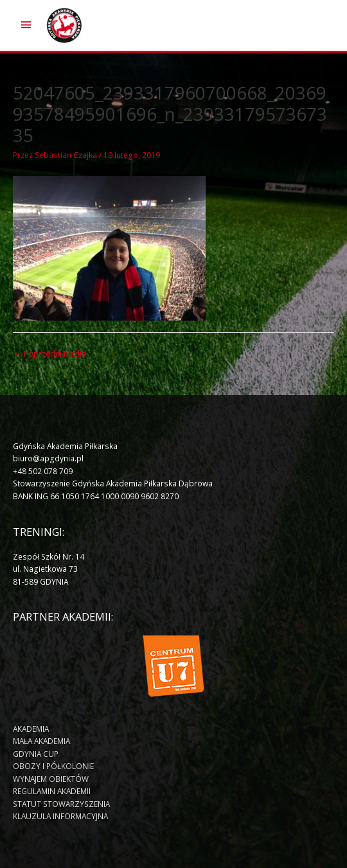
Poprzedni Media (50, 353)
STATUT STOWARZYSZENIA (61, 804)
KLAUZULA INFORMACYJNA (60, 816)
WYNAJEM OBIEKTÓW (51, 779)
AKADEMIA (31, 729)
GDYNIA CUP (36, 754)
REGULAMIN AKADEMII (52, 791)
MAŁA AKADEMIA (41, 741)
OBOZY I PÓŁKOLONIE (53, 766)
